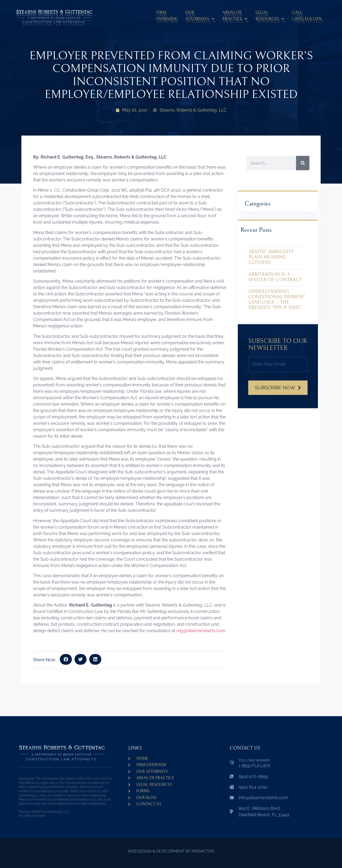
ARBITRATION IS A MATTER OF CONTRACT (275, 277)
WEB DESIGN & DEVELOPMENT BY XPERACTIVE (171, 851)
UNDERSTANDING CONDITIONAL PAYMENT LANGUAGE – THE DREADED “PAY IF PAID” (277, 299)
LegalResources (270, 16)
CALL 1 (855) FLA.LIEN (307, 15)
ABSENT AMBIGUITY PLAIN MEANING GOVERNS (271, 257)
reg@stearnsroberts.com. (201, 631)
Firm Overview (167, 15)
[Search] (303, 163)
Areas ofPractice (235, 16)
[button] (66, 659)
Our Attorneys (200, 16)
